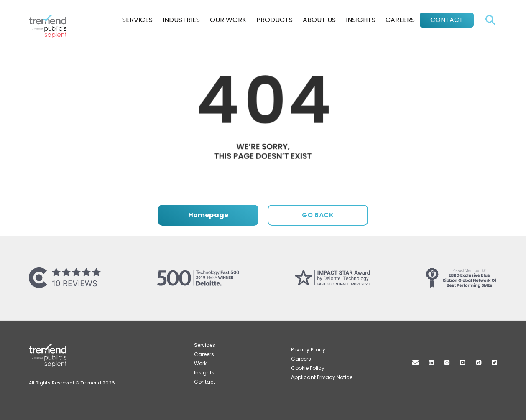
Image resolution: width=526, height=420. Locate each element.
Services (137, 20)
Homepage (208, 215)
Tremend (52, 18)
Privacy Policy (308, 350)
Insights (361, 20)
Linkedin (431, 363)
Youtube (463, 363)
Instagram (447, 363)
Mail (415, 363)
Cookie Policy (308, 368)
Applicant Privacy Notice (322, 377)
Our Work (228, 20)
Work (200, 363)
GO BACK (318, 215)
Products (274, 20)
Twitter (494, 363)
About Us (319, 20)
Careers (400, 20)
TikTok (479, 363)
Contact (447, 20)
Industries (181, 20)
